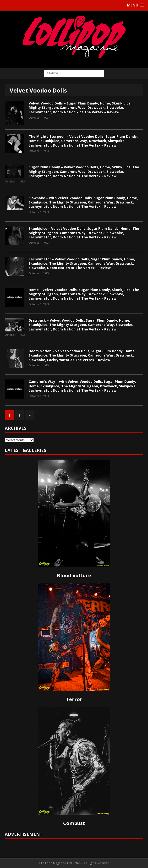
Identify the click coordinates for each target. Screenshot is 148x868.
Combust (74, 823)
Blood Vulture (74, 575)
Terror (74, 699)
